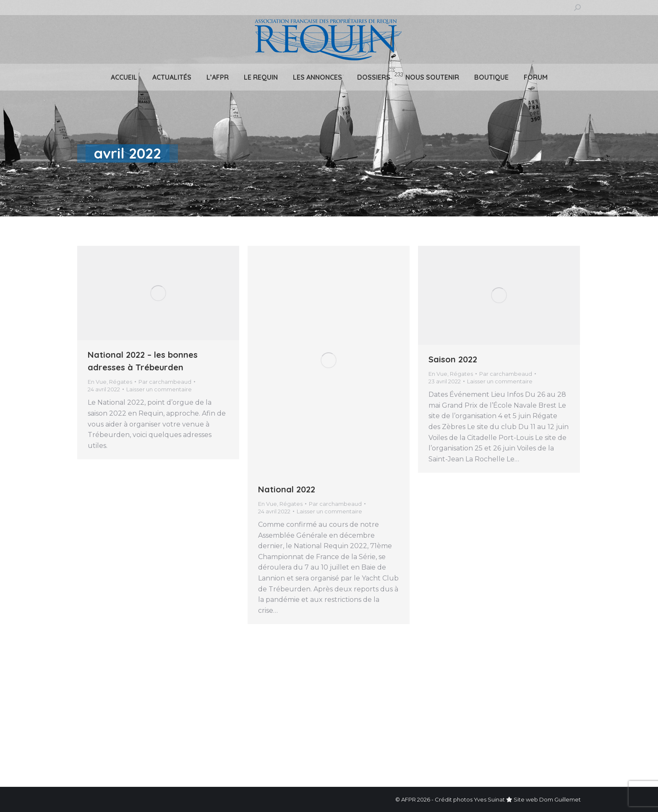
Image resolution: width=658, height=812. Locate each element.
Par (165, 382)
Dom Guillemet (560, 799)
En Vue (97, 382)
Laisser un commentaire (159, 389)
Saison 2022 (453, 359)
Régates (121, 382)
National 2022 (287, 489)
